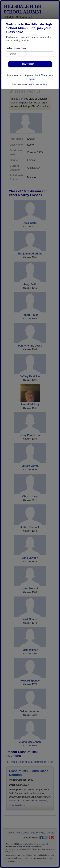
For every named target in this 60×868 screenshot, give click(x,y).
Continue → (30, 64)
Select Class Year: (17, 48)
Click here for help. (38, 84)
